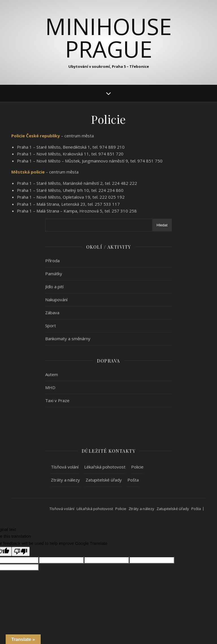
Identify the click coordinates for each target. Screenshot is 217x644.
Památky (54, 274)
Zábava (52, 313)
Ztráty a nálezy (65, 480)
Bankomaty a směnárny (68, 339)
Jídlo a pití (54, 287)
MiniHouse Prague (108, 38)
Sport (51, 326)
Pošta (133, 480)
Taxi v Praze (57, 400)
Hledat (162, 225)
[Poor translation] (21, 551)
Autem (52, 374)
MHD (50, 387)
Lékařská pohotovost (105, 467)
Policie (137, 467)
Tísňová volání (65, 467)
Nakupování (56, 300)
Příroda (52, 261)
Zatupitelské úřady (104, 480)
